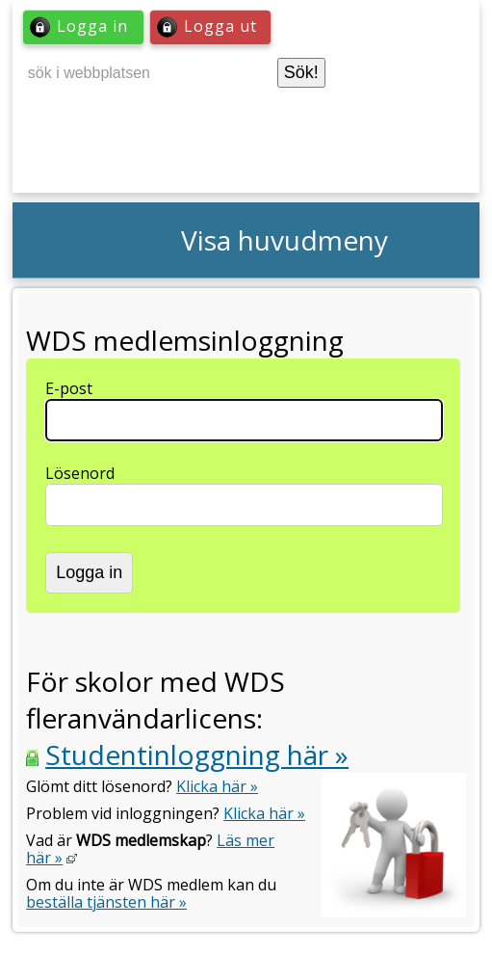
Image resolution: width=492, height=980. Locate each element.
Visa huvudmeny (285, 240)
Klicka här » (217, 786)
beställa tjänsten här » (106, 902)
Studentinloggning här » (197, 755)
